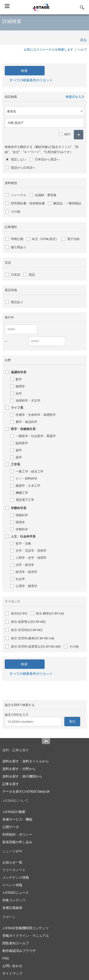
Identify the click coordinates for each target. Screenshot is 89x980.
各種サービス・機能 (17, 819)
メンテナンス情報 (16, 877)
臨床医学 (22, 443)
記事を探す (11, 784)
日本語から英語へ (47, 159)
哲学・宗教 (23, 543)
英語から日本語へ (23, 168)
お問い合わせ (12, 966)
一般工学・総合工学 (30, 471)
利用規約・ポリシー (17, 834)
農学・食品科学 (26, 422)
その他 (16, 211)
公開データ (11, 827)
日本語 (16, 275)
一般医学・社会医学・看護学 (36, 436)
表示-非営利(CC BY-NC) (27, 630)
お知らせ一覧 (12, 862)
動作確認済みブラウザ (19, 951)
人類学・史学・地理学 (31, 558)
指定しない (19, 159)
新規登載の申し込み (17, 842)
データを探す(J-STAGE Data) (26, 791)
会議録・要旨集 (46, 195)
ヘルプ (82, 49)
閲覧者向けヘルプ (16, 943)
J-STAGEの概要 (14, 812)
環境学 (20, 522)
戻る (83, 40)
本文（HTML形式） (45, 239)
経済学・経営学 (26, 572)
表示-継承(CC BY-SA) (50, 613)
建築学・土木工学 (28, 486)
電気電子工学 (25, 500)
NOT (67, 134)
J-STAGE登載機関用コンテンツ (26, 928)
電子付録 (73, 239)
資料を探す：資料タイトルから (26, 761)
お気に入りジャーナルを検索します (49, 49)
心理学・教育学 (26, 586)
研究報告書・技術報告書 (28, 203)
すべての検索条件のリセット (31, 80)
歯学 (19, 450)
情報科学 (22, 515)
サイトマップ (12, 973)
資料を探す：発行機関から (22, 776)
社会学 (20, 579)
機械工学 (22, 493)
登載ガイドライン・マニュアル (26, 935)
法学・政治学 (25, 565)
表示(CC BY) (19, 613)
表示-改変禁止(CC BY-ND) (28, 622)
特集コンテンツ (14, 900)
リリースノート (14, 870)
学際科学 (22, 529)
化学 (19, 393)
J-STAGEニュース (16, 892)
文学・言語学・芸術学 (31, 550)
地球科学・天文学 (28, 400)
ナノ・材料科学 (26, 478)
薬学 (19, 457)
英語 (32, 275)
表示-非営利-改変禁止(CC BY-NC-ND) (36, 646)
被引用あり (19, 247)
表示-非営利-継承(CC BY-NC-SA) (33, 638)
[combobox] (44, 111)
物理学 (20, 386)
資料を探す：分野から (19, 769)
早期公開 (17, 239)
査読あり (17, 302)
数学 (19, 379)
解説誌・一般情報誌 (67, 203)
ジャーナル (19, 195)
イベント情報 (12, 885)
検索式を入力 (75, 97)
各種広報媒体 (12, 908)
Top (46, 741)
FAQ (6, 958)
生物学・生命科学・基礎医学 (36, 415)
